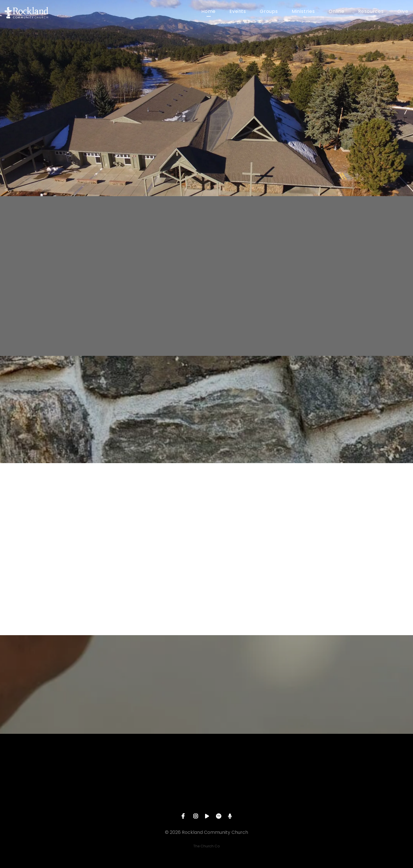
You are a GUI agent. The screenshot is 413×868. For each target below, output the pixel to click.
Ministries (303, 12)
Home (209, 12)
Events (238, 12)
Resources (371, 12)
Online (337, 12)
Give (403, 12)
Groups (269, 12)
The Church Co (206, 846)
